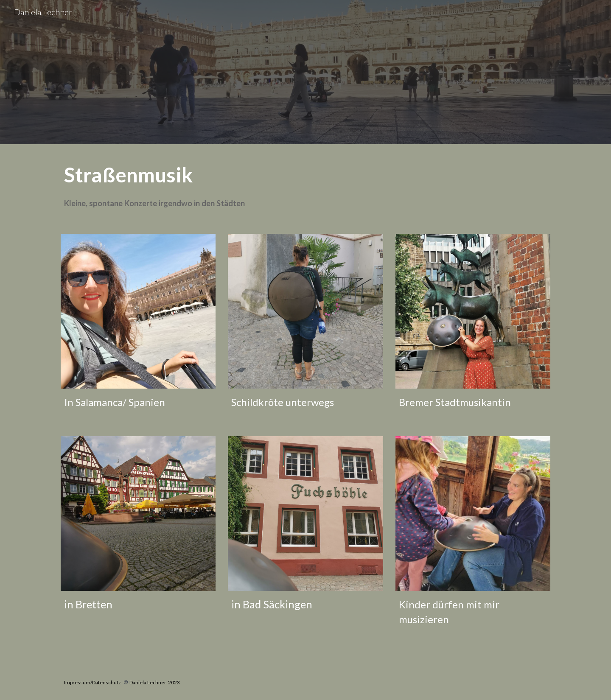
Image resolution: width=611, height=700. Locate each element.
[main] (305, 184)
